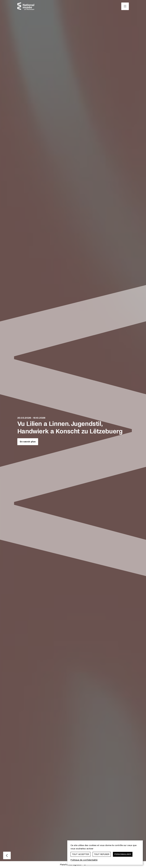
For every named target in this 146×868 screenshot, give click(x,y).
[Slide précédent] (7, 855)
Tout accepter (80, 854)
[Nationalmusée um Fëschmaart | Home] (26, 6)
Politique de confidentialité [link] (84, 860)
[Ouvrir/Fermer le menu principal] (125, 6)
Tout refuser (102, 854)
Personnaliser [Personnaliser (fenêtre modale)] (123, 854)
